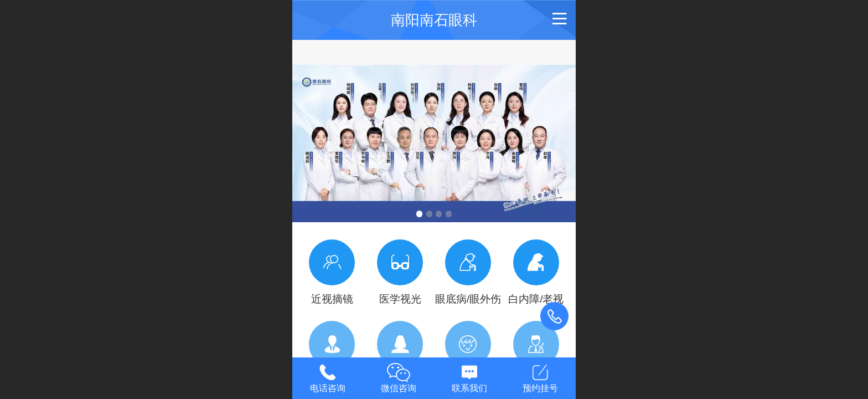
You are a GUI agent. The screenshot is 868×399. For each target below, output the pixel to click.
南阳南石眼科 (434, 20)
